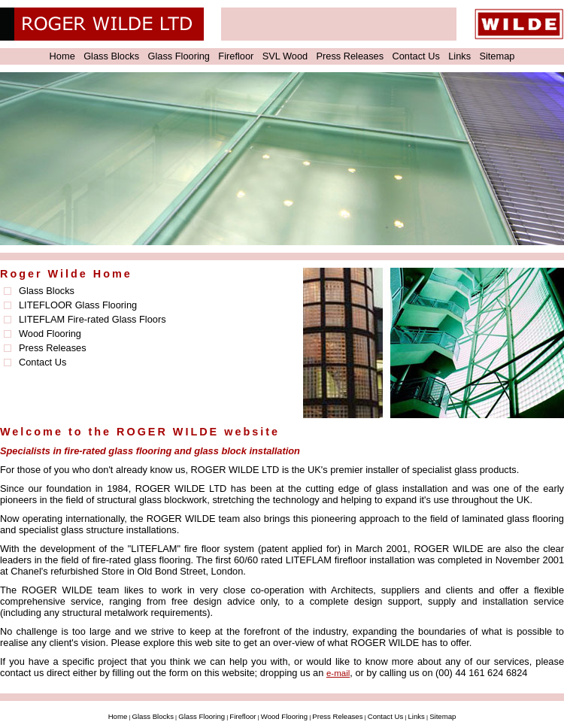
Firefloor (236, 56)
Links (459, 56)
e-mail (338, 673)
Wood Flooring (50, 334)
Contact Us (416, 56)
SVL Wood (285, 56)
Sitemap (497, 56)
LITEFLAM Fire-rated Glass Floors (92, 319)
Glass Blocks (111, 56)
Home (62, 56)
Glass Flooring (179, 56)
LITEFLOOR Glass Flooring (78, 305)
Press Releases (350, 56)
